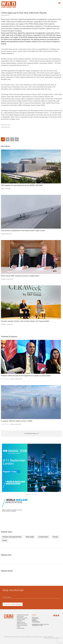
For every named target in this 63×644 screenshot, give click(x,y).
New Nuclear (20, 617)
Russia (55, 537)
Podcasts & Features (5, 379)
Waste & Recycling (22, 624)
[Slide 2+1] (33, 495)
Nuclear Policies (21, 619)
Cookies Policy (55, 638)
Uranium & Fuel (21, 622)
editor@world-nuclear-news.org (40, 624)
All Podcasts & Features (31, 434)
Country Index (21, 628)
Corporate (19, 621)
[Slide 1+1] (30, 495)
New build (30, 537)
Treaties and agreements (12, 537)
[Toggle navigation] (59, 3)
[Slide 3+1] (36, 495)
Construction (43, 537)
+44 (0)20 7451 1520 (37, 626)
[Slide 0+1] (27, 495)
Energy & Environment (23, 615)
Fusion (19, 627)
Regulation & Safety (22, 618)
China (5, 541)
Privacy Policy (48, 638)
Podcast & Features (22, 625)
